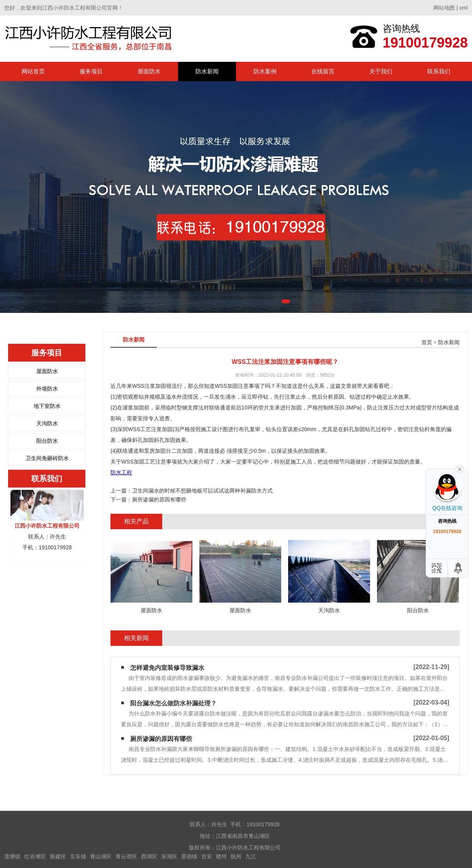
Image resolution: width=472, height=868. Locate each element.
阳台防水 (47, 441)
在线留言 (323, 71)
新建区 (58, 856)
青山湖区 (101, 856)
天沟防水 (47, 423)
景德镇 (189, 856)
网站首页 (33, 71)
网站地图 (444, 8)
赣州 (221, 856)
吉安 (207, 856)
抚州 (236, 856)
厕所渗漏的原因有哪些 (159, 499)
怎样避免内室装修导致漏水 (167, 668)
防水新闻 (207, 71)
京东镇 (78, 856)
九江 (251, 856)
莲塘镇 (12, 856)
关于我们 (381, 71)
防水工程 (121, 472)
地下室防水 (47, 406)
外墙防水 (47, 389)
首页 (427, 342)
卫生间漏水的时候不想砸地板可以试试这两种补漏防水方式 (202, 491)
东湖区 (169, 856)
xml (464, 8)
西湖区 (149, 856)
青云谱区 (126, 856)
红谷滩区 (35, 856)
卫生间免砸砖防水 (47, 458)
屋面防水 (149, 71)
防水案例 (265, 71)
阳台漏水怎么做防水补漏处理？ (173, 703)
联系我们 (439, 71)
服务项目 (91, 71)
